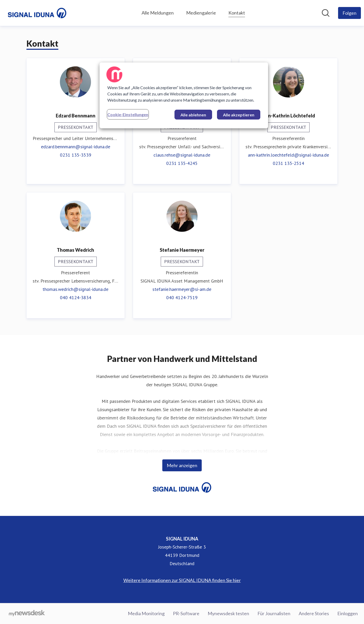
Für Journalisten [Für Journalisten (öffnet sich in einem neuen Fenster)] (274, 613)
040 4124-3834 (76, 297)
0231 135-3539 (76, 155)
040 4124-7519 (182, 297)
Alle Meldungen (158, 13)
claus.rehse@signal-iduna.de (182, 155)
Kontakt (237, 12)
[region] (184, 95)
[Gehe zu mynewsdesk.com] (27, 614)
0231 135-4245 (182, 163)
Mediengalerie (201, 13)
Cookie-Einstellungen (128, 114)
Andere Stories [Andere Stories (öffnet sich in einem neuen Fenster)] (314, 613)
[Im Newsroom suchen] (326, 13)
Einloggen (348, 613)
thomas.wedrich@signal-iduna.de (75, 289)
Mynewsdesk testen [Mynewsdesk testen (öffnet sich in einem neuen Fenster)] (228, 613)
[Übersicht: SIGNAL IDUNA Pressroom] (37, 13)
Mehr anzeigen (182, 465)
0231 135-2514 (288, 163)
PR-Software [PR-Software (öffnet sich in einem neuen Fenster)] (186, 613)
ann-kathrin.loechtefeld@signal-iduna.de (288, 155)
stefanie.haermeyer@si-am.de (182, 289)
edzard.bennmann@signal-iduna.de (76, 147)
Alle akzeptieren (239, 115)
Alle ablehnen (193, 115)
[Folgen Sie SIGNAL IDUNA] (349, 13)
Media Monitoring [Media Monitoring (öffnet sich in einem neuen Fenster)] (146, 613)
